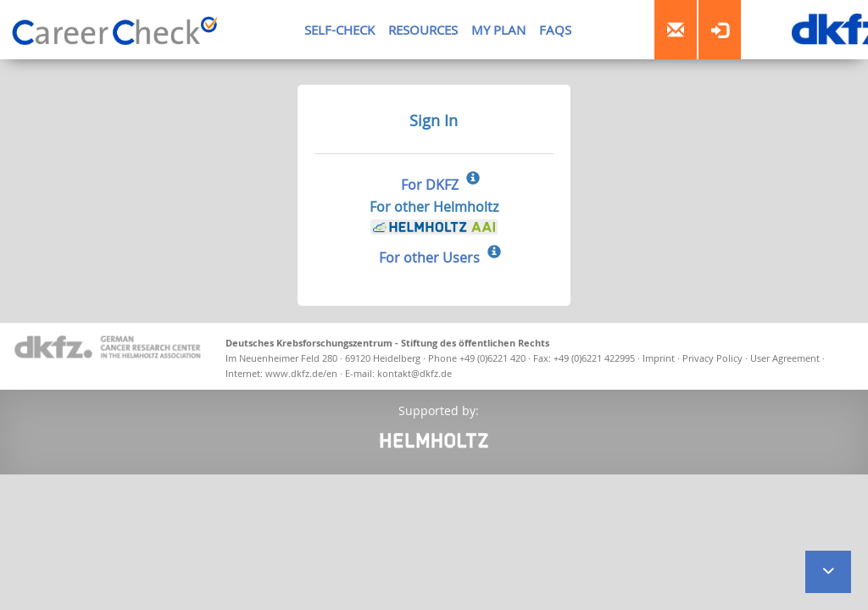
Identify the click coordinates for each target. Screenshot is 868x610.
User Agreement (786, 358)
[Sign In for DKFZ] (473, 180)
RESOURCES (423, 30)
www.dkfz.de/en (301, 373)
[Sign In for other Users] (494, 253)
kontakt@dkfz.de (415, 373)
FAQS (555, 30)
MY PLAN (498, 30)
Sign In (434, 120)
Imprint (659, 358)
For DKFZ (430, 185)
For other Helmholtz (434, 216)
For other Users (429, 258)
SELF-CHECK (339, 30)
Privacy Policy (714, 358)
